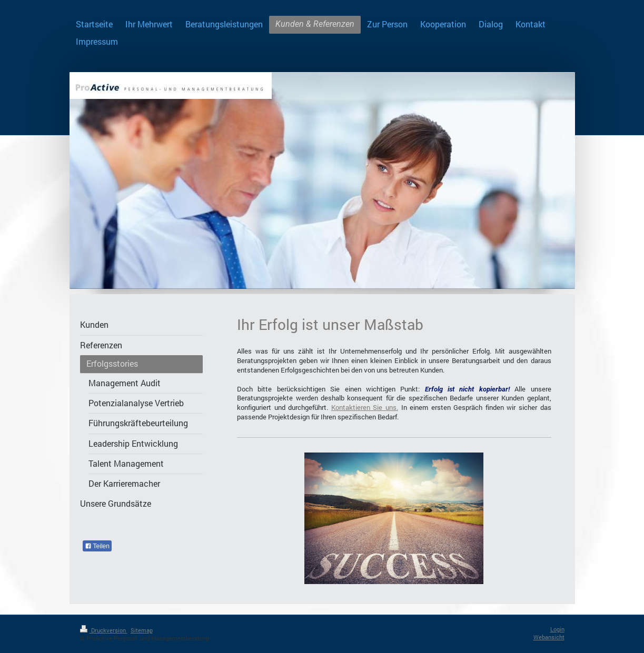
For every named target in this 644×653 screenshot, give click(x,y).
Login (557, 629)
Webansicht (549, 637)
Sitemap (142, 630)
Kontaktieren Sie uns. (365, 407)
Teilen (97, 546)
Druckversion (104, 630)
